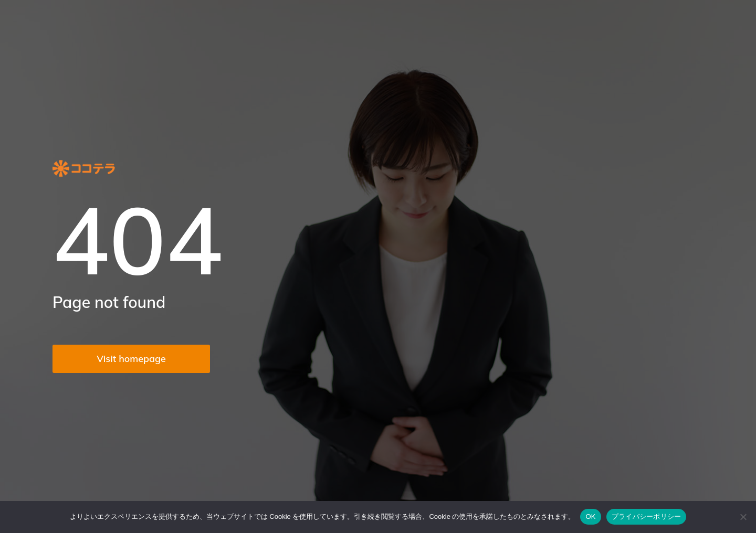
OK (590, 516)
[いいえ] (743, 517)
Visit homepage (131, 359)
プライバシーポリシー (647, 516)
